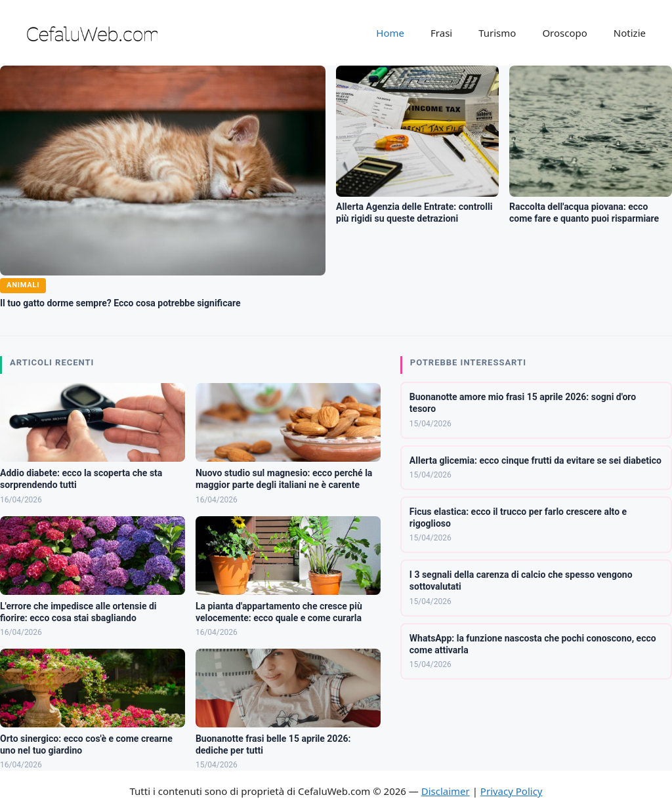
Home (390, 33)
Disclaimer (446, 791)
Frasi (441, 33)
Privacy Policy (512, 791)
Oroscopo (564, 33)
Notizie (630, 33)
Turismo (497, 33)
